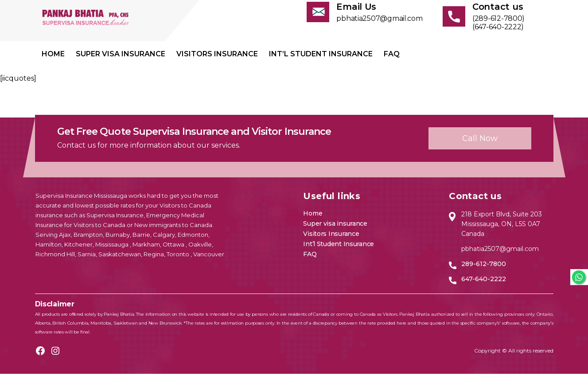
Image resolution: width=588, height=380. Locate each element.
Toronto (179, 260)
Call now (480, 145)
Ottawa (174, 251)
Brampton (88, 241)
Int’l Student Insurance (321, 60)
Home (53, 60)
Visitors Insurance (217, 60)
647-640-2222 (484, 285)
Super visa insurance (121, 60)
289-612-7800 (484, 270)
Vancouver (209, 260)
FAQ (392, 60)
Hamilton (49, 251)
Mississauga (113, 251)
